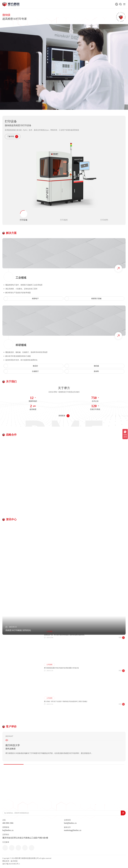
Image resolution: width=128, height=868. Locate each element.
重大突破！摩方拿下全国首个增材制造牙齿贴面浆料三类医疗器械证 (66, 720)
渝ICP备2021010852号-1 (11, 864)
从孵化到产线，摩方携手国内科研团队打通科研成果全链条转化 (64, 649)
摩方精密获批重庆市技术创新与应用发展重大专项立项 (61, 685)
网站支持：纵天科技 (10, 861)
